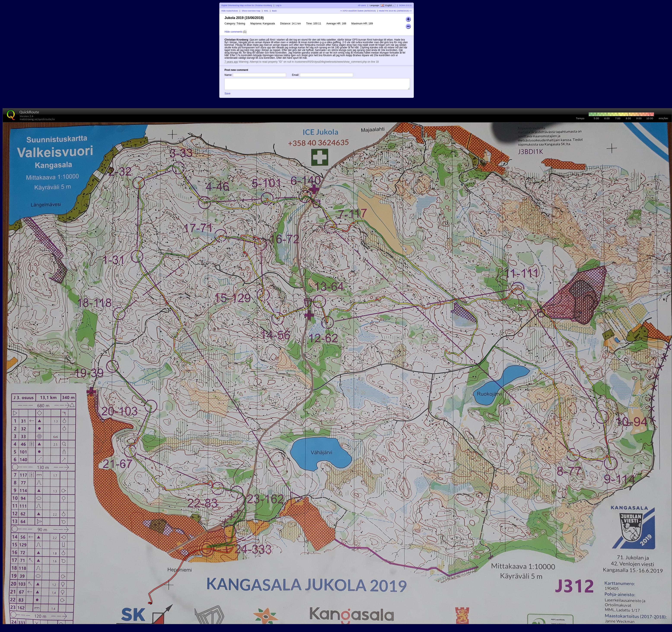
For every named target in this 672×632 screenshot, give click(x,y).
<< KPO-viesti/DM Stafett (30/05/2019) (358, 11)
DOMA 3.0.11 (406, 5)
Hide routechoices (230, 11)
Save (227, 94)
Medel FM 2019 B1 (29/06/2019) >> (395, 11)
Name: (228, 75)
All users (362, 5)
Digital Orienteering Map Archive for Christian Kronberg (247, 5)
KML (266, 11)
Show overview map (251, 11)
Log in (279, 5)
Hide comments (233, 32)
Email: (295, 75)
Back (274, 11)
